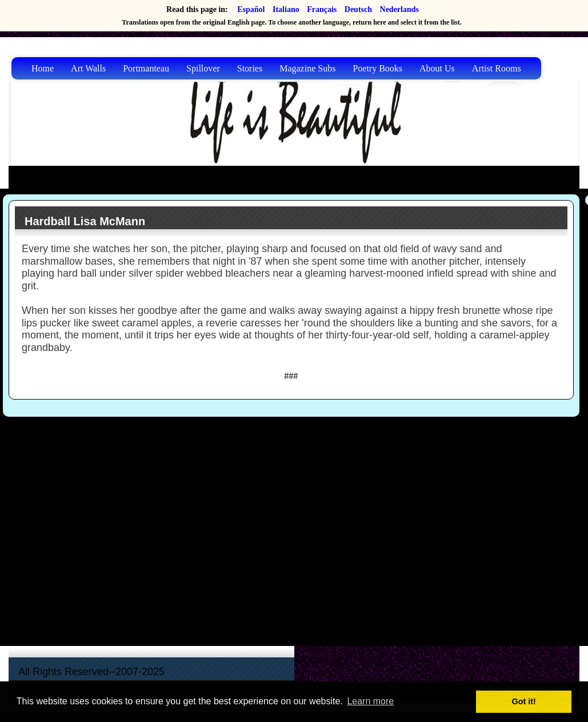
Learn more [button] (370, 701)
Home (43, 68)
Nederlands (399, 9)
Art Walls (88, 68)
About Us (437, 68)
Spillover (203, 68)
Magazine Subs (307, 68)
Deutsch (358, 9)
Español (251, 9)
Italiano (286, 9)
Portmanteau (146, 68)
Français (322, 9)
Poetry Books (377, 68)
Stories (250, 68)
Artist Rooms (497, 68)
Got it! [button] (524, 701)
